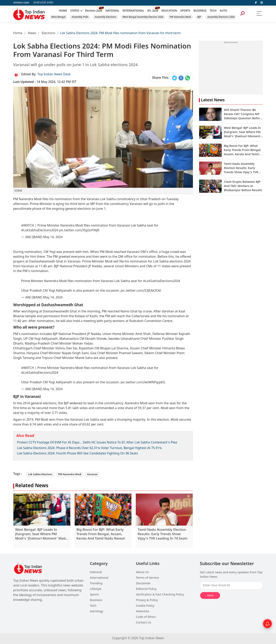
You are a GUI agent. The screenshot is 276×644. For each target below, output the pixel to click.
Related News (32, 486)
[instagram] (262, 3)
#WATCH (28, 226)
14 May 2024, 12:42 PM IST (45, 82)
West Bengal (58, 17)
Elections (49, 33)
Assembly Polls (80, 17)
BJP (199, 17)
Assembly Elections (105, 17)
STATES (75, 11)
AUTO (223, 11)
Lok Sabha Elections (40, 475)
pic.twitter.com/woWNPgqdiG (143, 383)
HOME (63, 11)
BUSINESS (200, 11)
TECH (213, 11)
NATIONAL (112, 11)
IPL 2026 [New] (153, 11)
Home (18, 33)
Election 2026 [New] (94, 11)
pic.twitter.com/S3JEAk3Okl (141, 291)
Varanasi (92, 475)
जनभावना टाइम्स (21, 3)
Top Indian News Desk (54, 75)
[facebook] (256, 3)
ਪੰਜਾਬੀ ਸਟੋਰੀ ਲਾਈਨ (43, 3)
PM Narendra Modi (180, 17)
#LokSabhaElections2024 (40, 231)
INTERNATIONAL (133, 11)
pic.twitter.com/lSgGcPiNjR (79, 231)
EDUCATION (169, 11)
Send (210, 595)
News (32, 33)
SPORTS (185, 11)
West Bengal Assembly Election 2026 (143, 17)
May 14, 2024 (53, 237)
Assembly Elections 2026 (221, 17)
